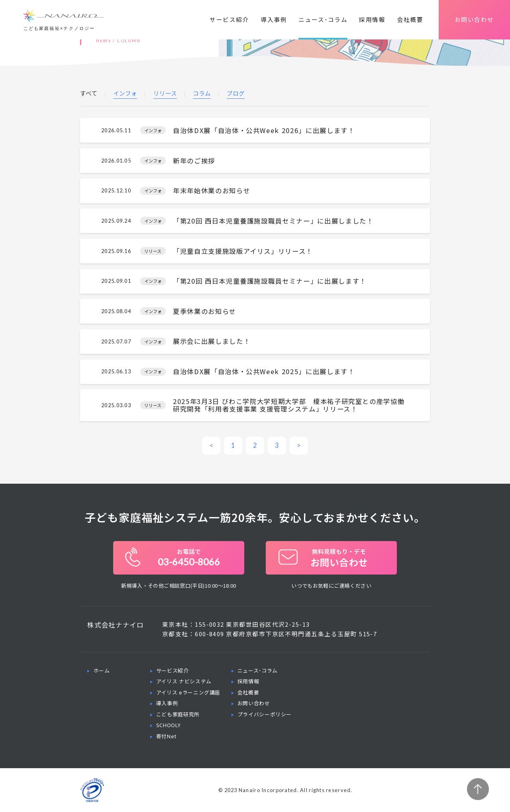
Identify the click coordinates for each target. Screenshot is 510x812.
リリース (165, 94)
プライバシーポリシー (265, 714)
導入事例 (274, 19)
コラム (202, 94)
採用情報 (372, 19)
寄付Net (166, 736)
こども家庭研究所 (178, 714)
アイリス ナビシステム (184, 681)
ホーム (102, 670)
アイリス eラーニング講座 (188, 692)
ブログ (236, 94)
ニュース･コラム (323, 19)
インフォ (125, 94)
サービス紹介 (229, 19)
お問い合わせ (474, 19)
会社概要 (410, 19)
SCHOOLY (168, 725)
